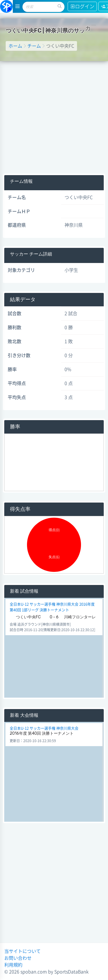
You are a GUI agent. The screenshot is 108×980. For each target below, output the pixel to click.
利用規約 (13, 965)
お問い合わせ (18, 958)
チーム (34, 46)
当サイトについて (22, 951)
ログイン (82, 6)
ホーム (15, 46)
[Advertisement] (53, 117)
